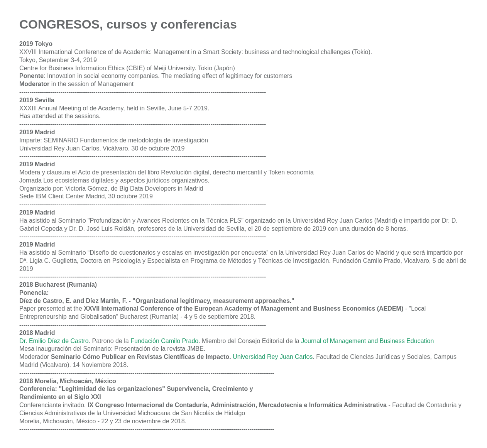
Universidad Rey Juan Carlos (273, 357)
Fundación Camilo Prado (164, 341)
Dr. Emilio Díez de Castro (54, 341)
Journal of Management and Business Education (367, 341)
